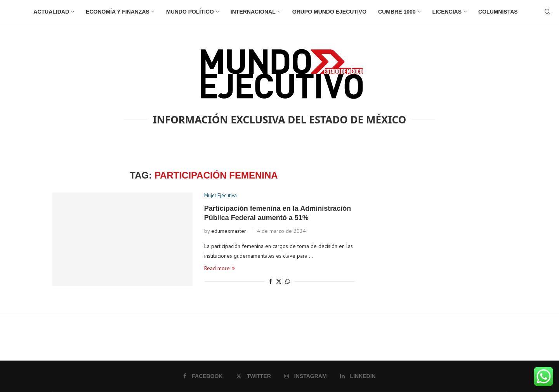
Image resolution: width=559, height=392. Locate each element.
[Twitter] (253, 376)
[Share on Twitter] (279, 281)
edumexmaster (229, 231)
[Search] (547, 12)
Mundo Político (190, 12)
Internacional (253, 12)
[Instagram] (306, 376)
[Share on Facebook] (271, 281)
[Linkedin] (358, 376)
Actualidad (51, 12)
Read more (220, 268)
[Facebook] (203, 376)
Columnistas (498, 12)
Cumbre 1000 (397, 12)
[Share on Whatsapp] (288, 281)
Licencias (447, 12)
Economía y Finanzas (118, 12)
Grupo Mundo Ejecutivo (329, 12)
